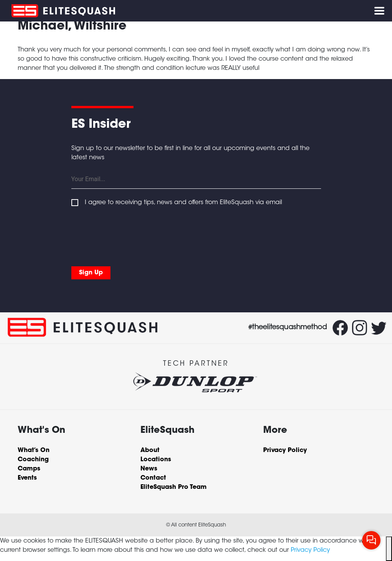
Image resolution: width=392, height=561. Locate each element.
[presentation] (130, 235)
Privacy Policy (310, 550)
